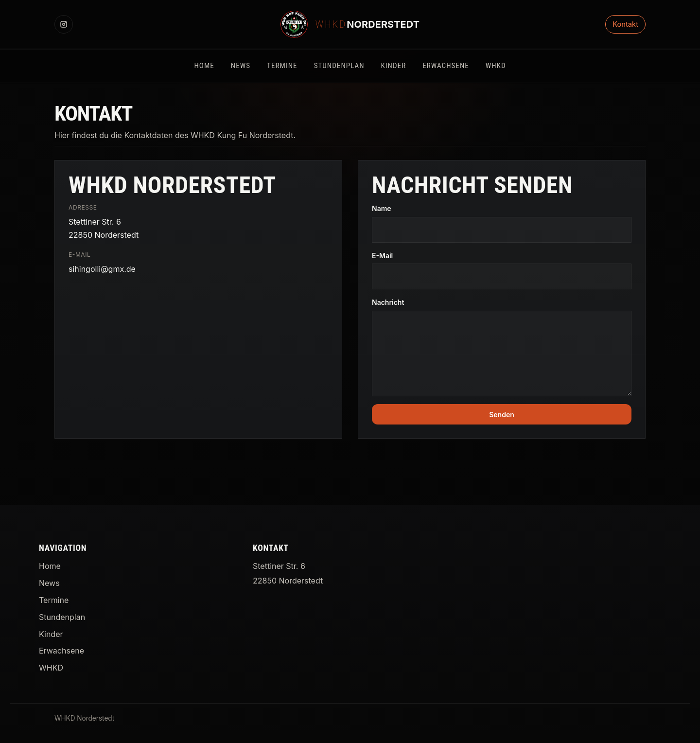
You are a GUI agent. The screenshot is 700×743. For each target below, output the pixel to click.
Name (382, 208)
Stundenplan (62, 617)
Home (50, 566)
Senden (502, 415)
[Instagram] (64, 24)
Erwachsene (61, 651)
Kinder (51, 634)
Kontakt (625, 24)
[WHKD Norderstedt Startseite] (350, 24)
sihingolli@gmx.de (102, 269)
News (49, 583)
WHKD (51, 668)
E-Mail (382, 256)
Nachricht (388, 302)
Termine (54, 600)
